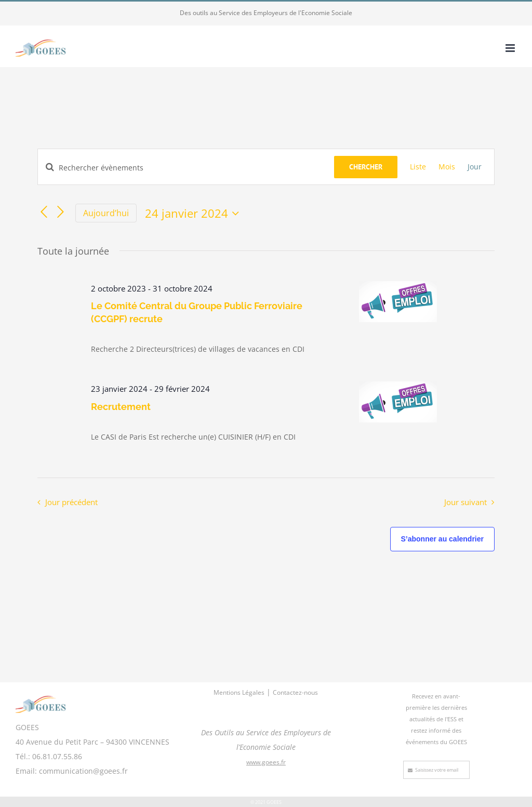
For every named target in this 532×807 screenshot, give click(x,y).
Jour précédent (71, 502)
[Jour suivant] (61, 212)
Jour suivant (465, 502)
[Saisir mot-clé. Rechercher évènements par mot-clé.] (186, 168)
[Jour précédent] (44, 212)
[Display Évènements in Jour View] (475, 167)
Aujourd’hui (106, 213)
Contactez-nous (295, 692)
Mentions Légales (239, 692)
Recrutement (121, 407)
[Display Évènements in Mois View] (447, 167)
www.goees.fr (266, 762)
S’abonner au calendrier (443, 539)
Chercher (366, 167)
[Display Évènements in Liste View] (418, 167)
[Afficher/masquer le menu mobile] (511, 48)
